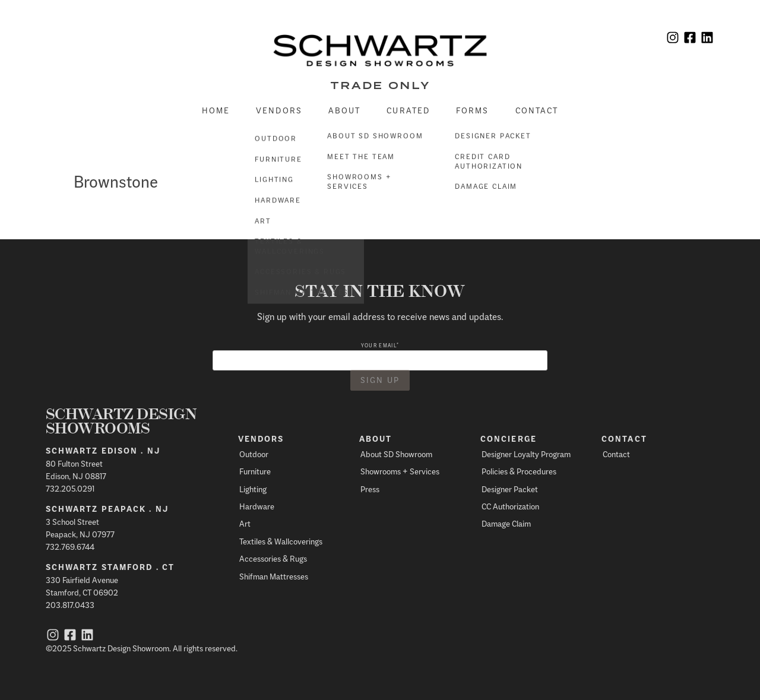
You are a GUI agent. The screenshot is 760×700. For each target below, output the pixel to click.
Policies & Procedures (519, 471)
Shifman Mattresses (274, 576)
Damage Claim (506, 523)
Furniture (255, 471)
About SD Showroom (396, 454)
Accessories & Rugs (273, 558)
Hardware (257, 506)
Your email (380, 345)
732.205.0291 (70, 488)
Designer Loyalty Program (526, 454)
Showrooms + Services (400, 471)
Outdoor (254, 454)
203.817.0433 (70, 605)
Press (370, 489)
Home (216, 110)
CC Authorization (510, 506)
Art (245, 523)
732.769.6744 (70, 547)
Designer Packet (510, 489)
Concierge (509, 439)
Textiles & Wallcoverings (281, 541)
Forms (473, 110)
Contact (537, 110)
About (345, 110)
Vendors (279, 110)
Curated (408, 110)
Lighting (253, 489)
